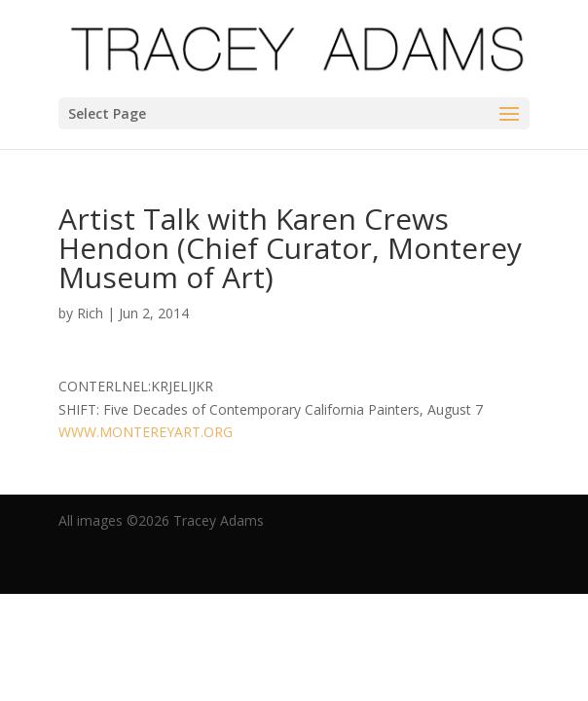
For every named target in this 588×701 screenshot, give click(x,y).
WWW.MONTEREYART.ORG (146, 432)
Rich (90, 313)
